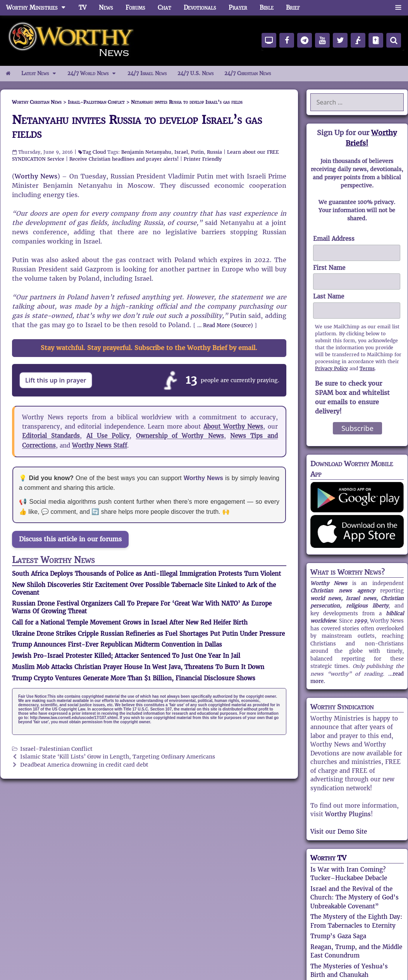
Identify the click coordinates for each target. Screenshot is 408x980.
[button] (398, 8)
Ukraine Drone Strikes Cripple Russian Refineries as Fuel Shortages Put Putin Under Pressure (148, 634)
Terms (367, 368)
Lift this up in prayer (56, 380)
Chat (164, 8)
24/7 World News (95, 74)
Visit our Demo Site (339, 832)
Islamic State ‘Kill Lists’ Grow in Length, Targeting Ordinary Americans (118, 757)
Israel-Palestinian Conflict (56, 749)
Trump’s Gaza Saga (338, 936)
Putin (197, 152)
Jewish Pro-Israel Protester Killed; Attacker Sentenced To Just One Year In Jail (126, 656)
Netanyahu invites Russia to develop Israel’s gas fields (137, 127)
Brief (293, 8)
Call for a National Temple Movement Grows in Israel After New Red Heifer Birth (130, 622)
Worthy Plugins (348, 814)
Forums (135, 8)
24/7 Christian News (248, 73)
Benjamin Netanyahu (146, 152)
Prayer (238, 8)
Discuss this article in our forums (70, 539)
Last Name (329, 296)
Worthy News (36, 176)
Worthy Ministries (39, 8)
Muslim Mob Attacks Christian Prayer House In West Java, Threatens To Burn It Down (138, 667)
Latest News (42, 74)
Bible (267, 8)
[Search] (394, 40)
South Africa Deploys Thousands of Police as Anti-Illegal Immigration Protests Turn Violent (146, 574)
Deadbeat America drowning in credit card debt (84, 765)
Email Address (334, 239)
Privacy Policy (331, 368)
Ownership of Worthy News (180, 436)
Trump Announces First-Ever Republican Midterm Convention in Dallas (117, 644)
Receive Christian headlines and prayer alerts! (124, 159)
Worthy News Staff (100, 445)
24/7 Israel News (147, 73)
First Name (329, 268)
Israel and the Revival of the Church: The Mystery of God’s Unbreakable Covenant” (355, 898)
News (106, 8)
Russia (214, 152)
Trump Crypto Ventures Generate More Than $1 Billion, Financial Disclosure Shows (134, 678)
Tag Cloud (94, 152)
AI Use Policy (108, 436)
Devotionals (200, 8)
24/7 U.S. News (195, 73)
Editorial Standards (51, 436)
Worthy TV (328, 858)
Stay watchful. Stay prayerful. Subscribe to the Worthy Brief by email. (149, 348)
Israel (181, 152)
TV (83, 8)
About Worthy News (233, 426)
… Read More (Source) (225, 325)
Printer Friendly (203, 159)
